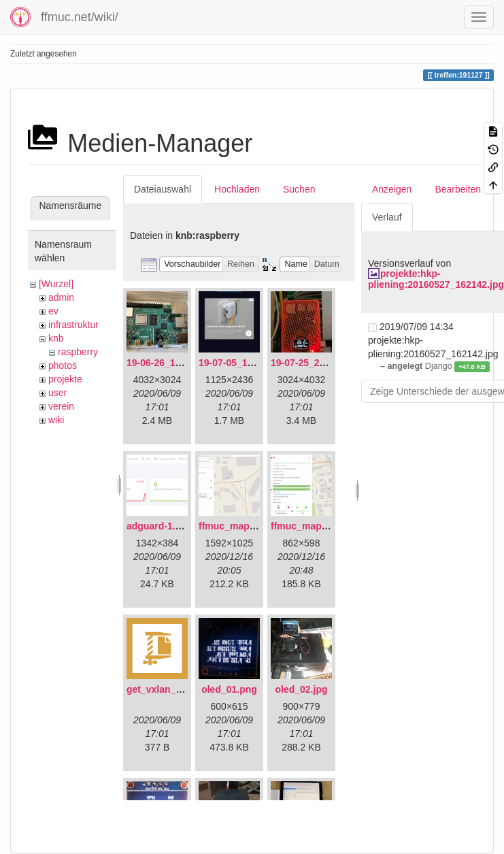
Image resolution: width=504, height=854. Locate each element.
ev (53, 311)
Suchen (299, 189)
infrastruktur (73, 325)
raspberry (78, 352)
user (57, 393)
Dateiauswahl (163, 189)
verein (61, 406)
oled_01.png (229, 689)
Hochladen (237, 189)
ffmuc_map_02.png (314, 526)
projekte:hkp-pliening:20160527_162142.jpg (436, 279)
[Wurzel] (56, 284)
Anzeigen (392, 189)
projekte (65, 379)
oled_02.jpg (301, 689)
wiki (56, 420)
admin (61, 297)
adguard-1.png (159, 526)
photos (63, 365)
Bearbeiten (458, 189)
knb (56, 338)
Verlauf (387, 217)
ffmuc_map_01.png (242, 526)
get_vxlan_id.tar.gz (169, 689)
